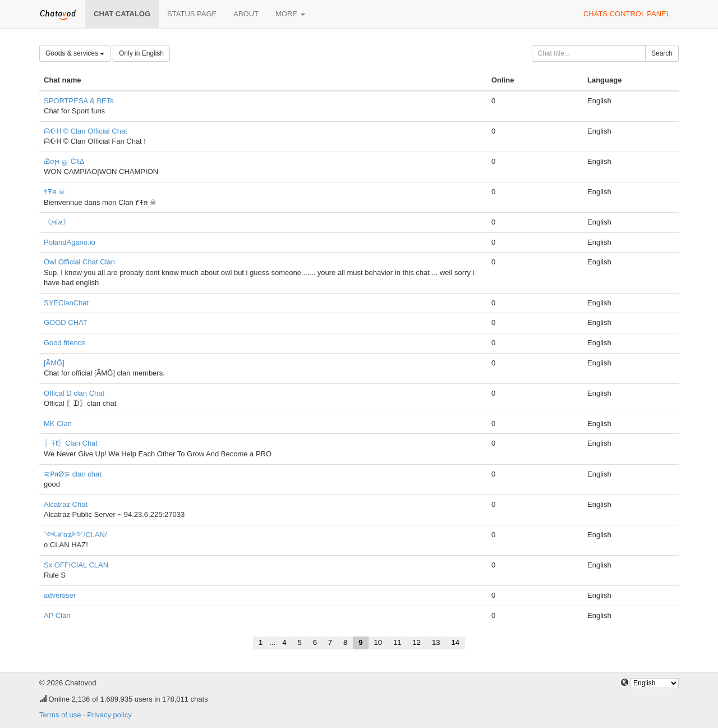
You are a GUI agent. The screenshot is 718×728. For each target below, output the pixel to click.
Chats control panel (627, 14)
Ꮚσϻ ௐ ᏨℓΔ (64, 161)
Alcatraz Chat (66, 504)
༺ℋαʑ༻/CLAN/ (75, 535)
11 (397, 642)
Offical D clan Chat (74, 393)
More (290, 14)
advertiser (60, 595)
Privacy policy (109, 715)
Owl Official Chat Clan (79, 262)
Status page (192, 14)
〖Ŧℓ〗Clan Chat (71, 443)
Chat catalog (122, 14)
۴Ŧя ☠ (54, 192)
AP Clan (57, 615)
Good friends (65, 343)
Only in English (141, 53)
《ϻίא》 (57, 222)
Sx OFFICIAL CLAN (76, 565)
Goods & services (75, 53)
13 (436, 642)
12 (417, 642)
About (246, 14)
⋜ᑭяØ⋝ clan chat (73, 474)
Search (662, 53)
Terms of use (60, 715)
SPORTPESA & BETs (79, 101)
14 (455, 642)
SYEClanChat (66, 303)
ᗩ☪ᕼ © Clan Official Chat (86, 131)
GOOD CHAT (66, 322)
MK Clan (58, 423)
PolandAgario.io (70, 242)
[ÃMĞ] (54, 363)
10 (378, 642)
